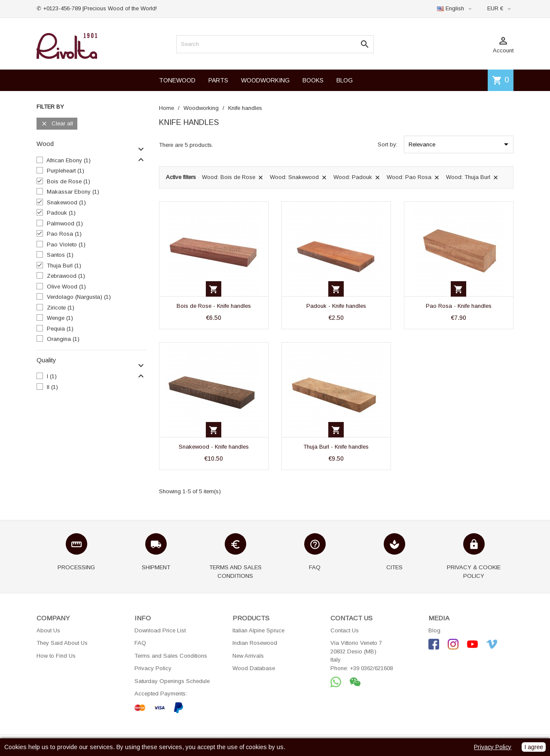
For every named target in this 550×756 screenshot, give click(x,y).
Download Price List (160, 630)
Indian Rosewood (255, 643)
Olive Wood (66, 287)
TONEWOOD (177, 80)
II (52, 387)
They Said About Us (62, 643)
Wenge (60, 318)
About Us (48, 630)
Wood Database (254, 668)
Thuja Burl (64, 266)
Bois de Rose (69, 181)
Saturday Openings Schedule (172, 681)
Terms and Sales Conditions (171, 656)
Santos (60, 255)
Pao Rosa (64, 234)
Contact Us (345, 630)
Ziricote (61, 308)
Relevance (460, 144)
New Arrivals (248, 656)
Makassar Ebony (73, 192)
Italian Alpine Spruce (258, 630)
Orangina (63, 339)
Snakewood (66, 202)
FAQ (140, 643)
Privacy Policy (153, 668)
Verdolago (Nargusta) (79, 297)
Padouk (61, 213)
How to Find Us (56, 656)
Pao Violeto (66, 244)
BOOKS (313, 80)
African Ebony (69, 160)
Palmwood (65, 223)
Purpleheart (66, 171)
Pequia (60, 329)
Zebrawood (66, 276)
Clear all (57, 124)
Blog (434, 630)
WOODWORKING (265, 80)
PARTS (218, 80)
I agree (534, 747)
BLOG (345, 80)
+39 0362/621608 (371, 668)
